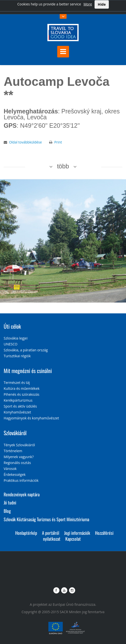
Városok (10, 469)
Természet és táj (17, 383)
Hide (102, 4)
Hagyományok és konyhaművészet (31, 418)
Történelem (13, 451)
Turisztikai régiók (17, 356)
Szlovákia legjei (16, 338)
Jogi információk (77, 533)
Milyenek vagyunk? (19, 457)
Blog (7, 511)
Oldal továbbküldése (26, 142)
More (88, 4)
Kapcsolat (73, 539)
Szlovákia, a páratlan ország (26, 350)
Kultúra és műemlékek (22, 388)
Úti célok (12, 326)
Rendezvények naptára (22, 494)
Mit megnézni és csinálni (28, 371)
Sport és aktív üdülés (20, 406)
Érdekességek (15, 474)
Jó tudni (10, 502)
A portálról (51, 533)
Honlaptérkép (26, 533)
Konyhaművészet (17, 412)
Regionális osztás (17, 463)
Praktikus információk (21, 480)
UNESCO (11, 344)
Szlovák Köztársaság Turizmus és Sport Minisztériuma (46, 519)
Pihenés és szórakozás (21, 394)
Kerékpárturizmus (18, 400)
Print (58, 142)
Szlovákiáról (15, 433)
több (63, 166)
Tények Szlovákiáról (19, 445)
